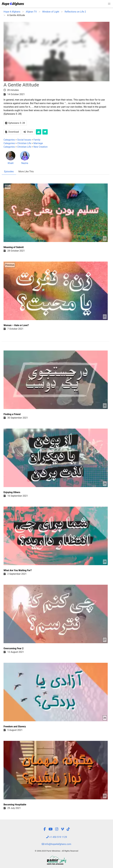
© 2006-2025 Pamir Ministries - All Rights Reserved (56, 851)
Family (37, 140)
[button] (109, 4)
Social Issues (24, 140)
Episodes (9, 171)
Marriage (38, 143)
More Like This (26, 171)
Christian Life (24, 143)
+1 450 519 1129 (56, 837)
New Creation (40, 147)
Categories (9, 140)
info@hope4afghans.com (56, 844)
